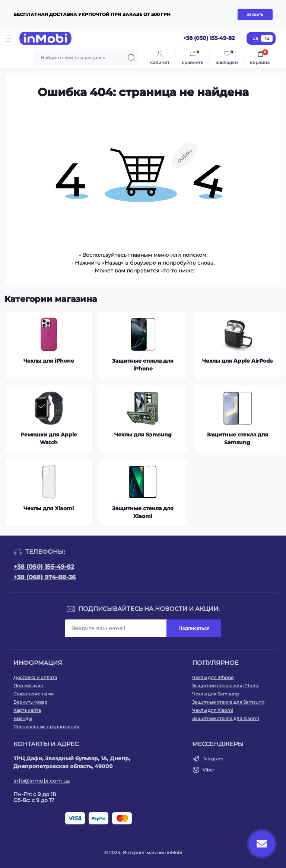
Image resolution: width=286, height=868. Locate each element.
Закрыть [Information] (255, 14)
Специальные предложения (46, 727)
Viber (208, 770)
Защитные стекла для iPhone (226, 686)
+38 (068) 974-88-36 (45, 577)
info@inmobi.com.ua (42, 781)
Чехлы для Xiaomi (213, 710)
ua (255, 38)
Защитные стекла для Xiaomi (225, 718)
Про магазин (28, 686)
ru (267, 38)
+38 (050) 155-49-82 (44, 567)
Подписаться (194, 628)
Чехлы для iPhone (213, 677)
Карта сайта (27, 710)
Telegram (213, 759)
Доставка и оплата (35, 677)
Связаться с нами (34, 694)
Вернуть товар (30, 702)
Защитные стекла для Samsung (228, 702)
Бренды (23, 718)
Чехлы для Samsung (215, 694)
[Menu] (10, 38)
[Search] (131, 58)
